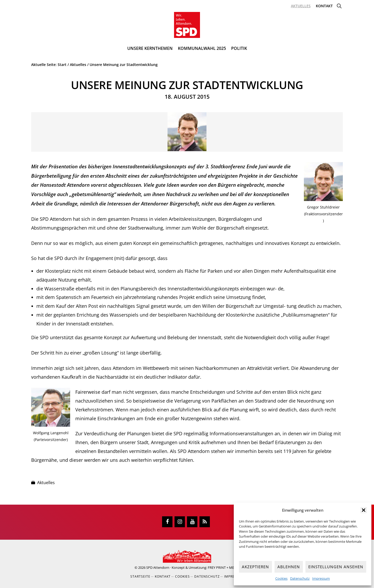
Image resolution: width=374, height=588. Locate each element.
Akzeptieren (255, 567)
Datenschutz (300, 578)
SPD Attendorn (158, 567)
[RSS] (205, 522)
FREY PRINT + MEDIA (224, 567)
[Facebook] (167, 522)
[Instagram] (180, 522)
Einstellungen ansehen (336, 567)
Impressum (321, 578)
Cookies (281, 578)
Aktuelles (46, 483)
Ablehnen (289, 567)
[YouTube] (192, 522)
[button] (364, 510)
